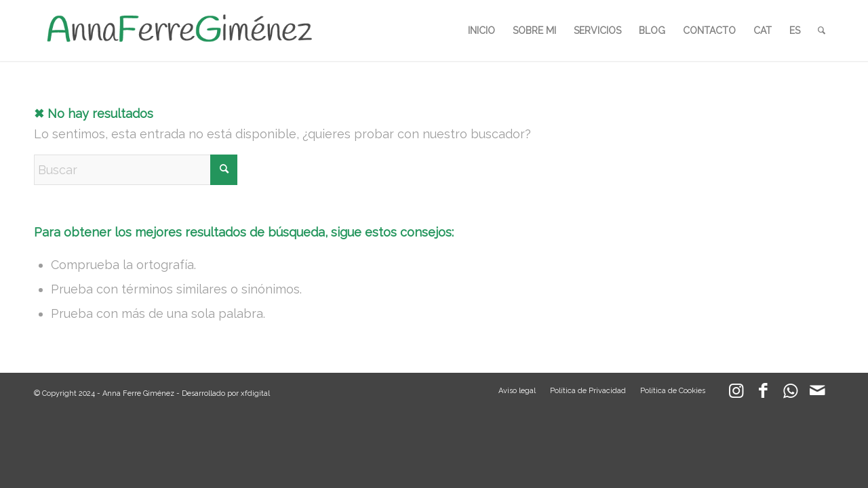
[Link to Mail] (817, 394)
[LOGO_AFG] (179, 30)
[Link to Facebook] (763, 394)
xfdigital (255, 393)
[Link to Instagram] (736, 394)
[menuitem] (481, 30)
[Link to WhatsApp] (790, 394)
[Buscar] (822, 30)
